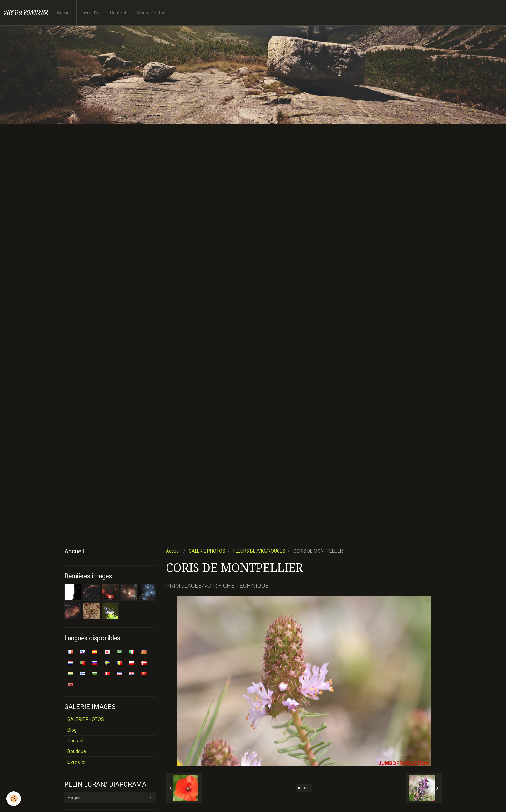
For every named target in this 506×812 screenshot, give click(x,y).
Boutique (77, 751)
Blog (72, 730)
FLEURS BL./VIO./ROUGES (259, 551)
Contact (118, 13)
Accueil (64, 13)
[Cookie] (14, 799)
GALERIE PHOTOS (207, 551)
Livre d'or (91, 13)
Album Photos (151, 13)
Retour (304, 788)
